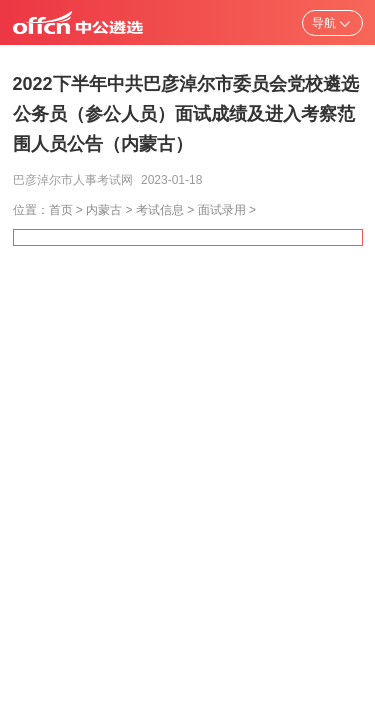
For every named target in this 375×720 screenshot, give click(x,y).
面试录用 (222, 210)
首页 (61, 210)
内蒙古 (104, 210)
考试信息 (160, 210)
